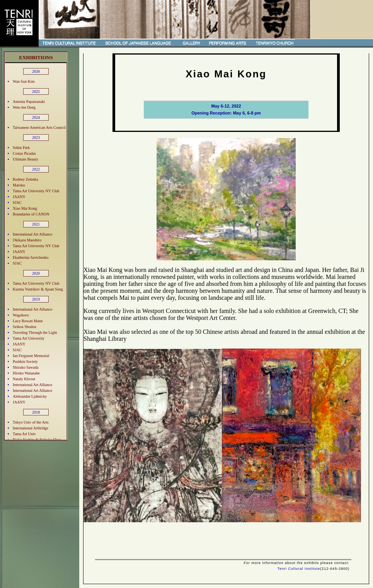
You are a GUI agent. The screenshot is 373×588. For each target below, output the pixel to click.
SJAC (17, 203)
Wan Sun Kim (24, 81)
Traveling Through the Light (35, 332)
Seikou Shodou (25, 327)
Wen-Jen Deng (24, 107)
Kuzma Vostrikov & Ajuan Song (38, 289)
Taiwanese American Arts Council (39, 127)
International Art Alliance (32, 234)
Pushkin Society (25, 362)
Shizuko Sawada (26, 367)
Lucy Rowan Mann (28, 321)
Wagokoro (21, 315)
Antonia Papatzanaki (29, 102)
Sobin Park (21, 148)
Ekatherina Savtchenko (31, 257)
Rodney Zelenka (26, 179)
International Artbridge (31, 428)
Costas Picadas (24, 153)
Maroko (19, 185)
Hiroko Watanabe (26, 373)
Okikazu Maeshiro (27, 240)
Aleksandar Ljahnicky (30, 396)
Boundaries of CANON (31, 214)
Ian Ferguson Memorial (31, 356)
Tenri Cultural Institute (299, 569)
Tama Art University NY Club (36, 191)
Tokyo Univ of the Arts (31, 422)
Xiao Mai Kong (25, 208)
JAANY (19, 197)
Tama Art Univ (24, 434)
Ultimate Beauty (26, 159)
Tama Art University (29, 338)
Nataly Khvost (24, 379)
